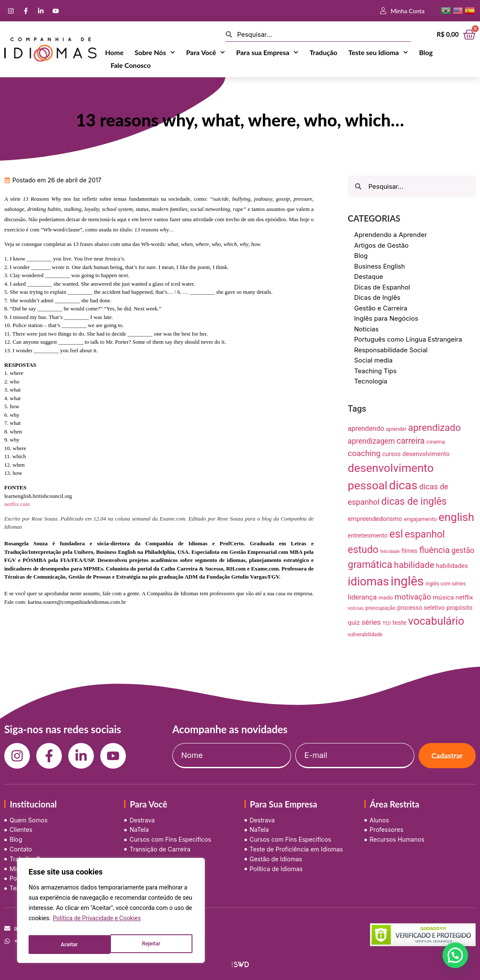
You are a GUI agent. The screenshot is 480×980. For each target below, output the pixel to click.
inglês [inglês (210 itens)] (407, 581)
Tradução (323, 52)
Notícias (366, 329)
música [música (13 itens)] (443, 597)
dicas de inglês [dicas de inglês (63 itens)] (414, 502)
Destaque (369, 276)
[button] (455, 955)
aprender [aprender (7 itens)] (396, 429)
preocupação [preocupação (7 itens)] (381, 608)
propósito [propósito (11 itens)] (459, 608)
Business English (380, 266)
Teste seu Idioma (378, 53)
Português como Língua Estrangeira (408, 339)
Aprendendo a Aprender (391, 235)
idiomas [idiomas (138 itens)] (368, 582)
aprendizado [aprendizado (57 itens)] (434, 428)
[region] (111, 913)
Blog (426, 52)
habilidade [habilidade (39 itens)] (414, 565)
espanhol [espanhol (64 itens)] (425, 534)
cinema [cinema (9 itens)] (436, 442)
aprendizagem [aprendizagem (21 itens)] (371, 441)
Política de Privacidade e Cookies (97, 923)
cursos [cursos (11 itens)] (391, 454)
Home (114, 52)
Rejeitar (69, 945)
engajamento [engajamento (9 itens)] (420, 519)
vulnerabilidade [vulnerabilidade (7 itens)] (365, 635)
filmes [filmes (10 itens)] (410, 551)
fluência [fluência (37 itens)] (434, 550)
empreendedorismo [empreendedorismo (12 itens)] (375, 519)
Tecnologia (371, 381)
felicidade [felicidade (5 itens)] (390, 551)
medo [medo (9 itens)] (386, 598)
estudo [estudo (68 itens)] (363, 550)
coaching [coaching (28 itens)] (364, 453)
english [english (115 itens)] (457, 517)
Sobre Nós (155, 53)
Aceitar (153, 945)
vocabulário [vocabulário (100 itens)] (436, 621)
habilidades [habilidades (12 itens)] (452, 566)
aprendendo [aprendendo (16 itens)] (366, 429)
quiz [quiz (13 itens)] (354, 623)
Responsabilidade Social (391, 350)
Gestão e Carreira (381, 308)
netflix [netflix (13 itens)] (464, 597)
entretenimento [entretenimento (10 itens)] (368, 535)
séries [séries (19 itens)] (371, 622)
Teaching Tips (375, 371)
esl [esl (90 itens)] (396, 534)
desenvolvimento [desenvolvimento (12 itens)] (426, 454)
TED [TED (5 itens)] (387, 623)
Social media (373, 360)
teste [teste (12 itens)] (400, 623)
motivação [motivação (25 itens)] (413, 597)
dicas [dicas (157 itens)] (403, 485)
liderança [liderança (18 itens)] (362, 597)
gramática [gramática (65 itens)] (370, 565)
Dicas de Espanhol (382, 287)
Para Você (205, 53)
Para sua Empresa (268, 53)
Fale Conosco (131, 65)
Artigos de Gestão (381, 245)
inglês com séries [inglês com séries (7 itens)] (445, 584)
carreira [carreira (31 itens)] (410, 441)
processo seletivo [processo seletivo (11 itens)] (421, 608)
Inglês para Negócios (386, 318)
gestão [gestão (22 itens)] (463, 550)
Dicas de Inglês (377, 297)
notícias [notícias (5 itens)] (356, 608)
